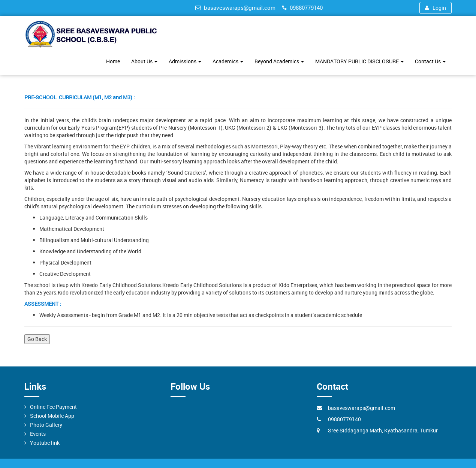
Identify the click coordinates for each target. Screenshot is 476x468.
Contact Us (430, 61)
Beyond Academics (279, 61)
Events (38, 434)
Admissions (185, 61)
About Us (144, 61)
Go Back (37, 339)
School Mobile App (52, 416)
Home (113, 61)
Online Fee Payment (53, 407)
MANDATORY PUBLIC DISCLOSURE (359, 61)
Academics (228, 61)
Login (436, 8)
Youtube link (45, 443)
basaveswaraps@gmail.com (235, 7)
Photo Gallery (46, 425)
